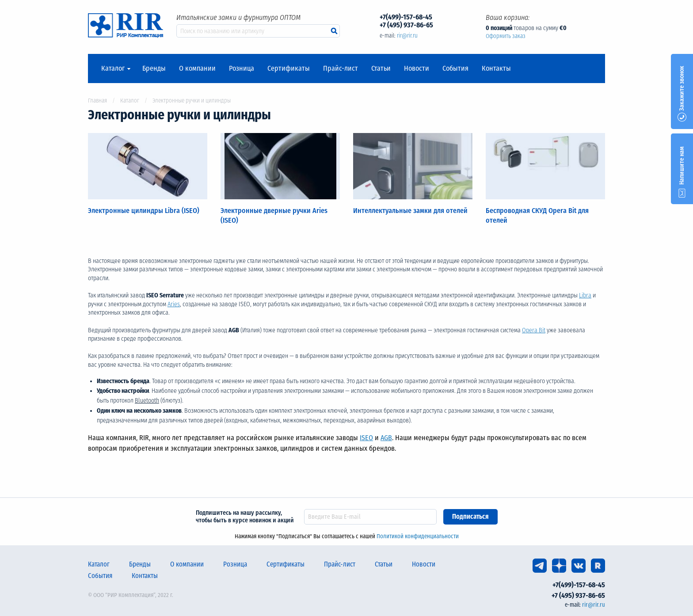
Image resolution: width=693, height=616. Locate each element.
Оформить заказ (506, 36)
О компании (197, 68)
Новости (417, 68)
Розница (242, 68)
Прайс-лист (341, 68)
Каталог (113, 68)
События (455, 68)
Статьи (381, 68)
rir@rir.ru (407, 36)
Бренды (154, 68)
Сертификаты (289, 68)
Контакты (496, 68)
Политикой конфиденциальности (418, 536)
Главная (97, 101)
